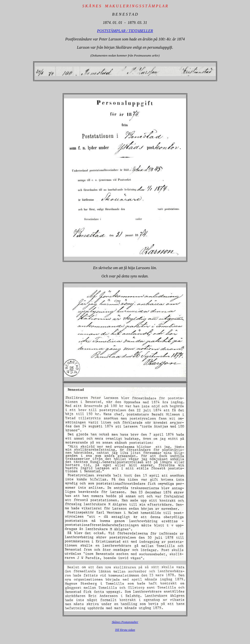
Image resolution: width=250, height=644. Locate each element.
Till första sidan (125, 630)
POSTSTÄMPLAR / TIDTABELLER (125, 31)
